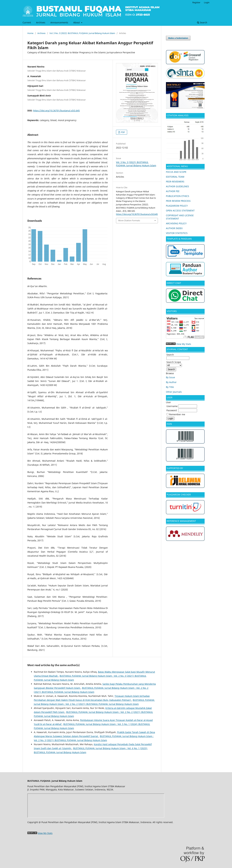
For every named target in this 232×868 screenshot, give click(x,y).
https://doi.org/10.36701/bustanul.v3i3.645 (56, 111)
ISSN (169, 424)
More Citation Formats (129, 220)
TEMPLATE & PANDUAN (179, 239)
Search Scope (174, 364)
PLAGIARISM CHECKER (179, 495)
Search (202, 22)
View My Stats (184, 344)
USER (170, 397)
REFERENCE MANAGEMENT (181, 521)
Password (172, 410)
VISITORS (172, 311)
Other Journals (174, 392)
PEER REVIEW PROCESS (178, 201)
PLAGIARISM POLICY (177, 206)
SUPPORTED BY (175, 468)
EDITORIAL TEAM (175, 177)
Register (196, 2)
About (77, 22)
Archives (41, 22)
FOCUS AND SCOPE (176, 172)
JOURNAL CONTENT (177, 349)
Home (30, 33)
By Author (171, 382)
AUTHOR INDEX (174, 228)
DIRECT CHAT (174, 283)
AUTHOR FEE (173, 191)
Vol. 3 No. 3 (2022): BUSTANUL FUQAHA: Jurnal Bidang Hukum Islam (82, 33)
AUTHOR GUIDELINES (177, 186)
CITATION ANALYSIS (178, 115)
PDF (123, 132)
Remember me (177, 414)
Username (172, 406)
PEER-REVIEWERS (175, 182)
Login (207, 2)
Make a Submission (178, 38)
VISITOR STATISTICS (177, 233)
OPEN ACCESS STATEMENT (180, 211)
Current (27, 22)
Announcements (59, 22)
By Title (170, 387)
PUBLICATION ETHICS (178, 196)
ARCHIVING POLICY (176, 223)
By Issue (170, 377)
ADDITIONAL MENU (177, 166)
